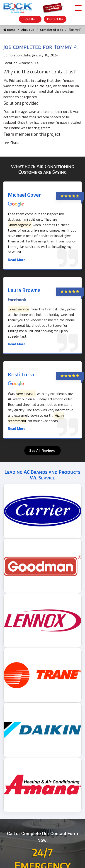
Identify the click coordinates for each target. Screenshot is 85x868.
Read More (17, 260)
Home (9, 30)
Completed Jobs (52, 30)
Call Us (30, 19)
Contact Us (55, 19)
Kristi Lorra (21, 374)
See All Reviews (42, 450)
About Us (28, 30)
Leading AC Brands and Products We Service (42, 475)
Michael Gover (24, 195)
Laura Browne (24, 290)
